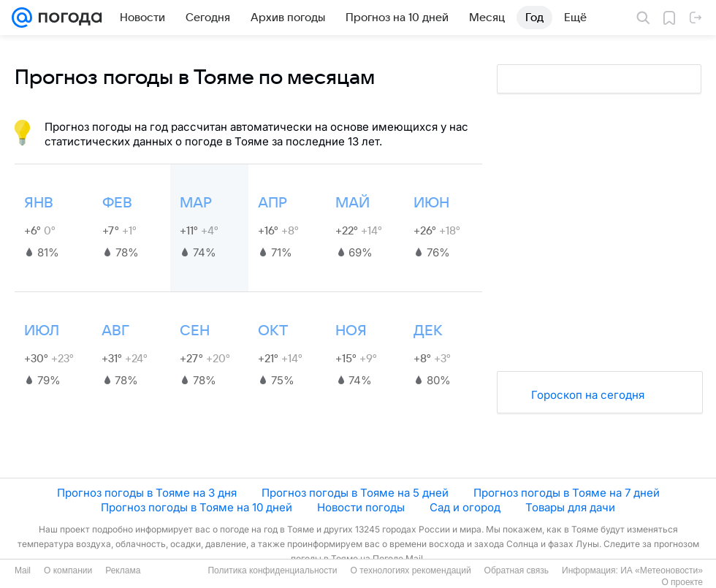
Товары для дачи (570, 507)
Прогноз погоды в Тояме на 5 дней (355, 493)
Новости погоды (361, 507)
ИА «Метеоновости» (662, 570)
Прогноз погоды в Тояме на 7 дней (567, 493)
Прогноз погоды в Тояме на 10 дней (197, 507)
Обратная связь (517, 570)
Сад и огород (465, 507)
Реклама (123, 570)
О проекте (682, 582)
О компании (68, 570)
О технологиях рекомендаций (410, 570)
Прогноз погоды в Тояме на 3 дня (147, 493)
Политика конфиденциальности (272, 570)
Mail (23, 570)
